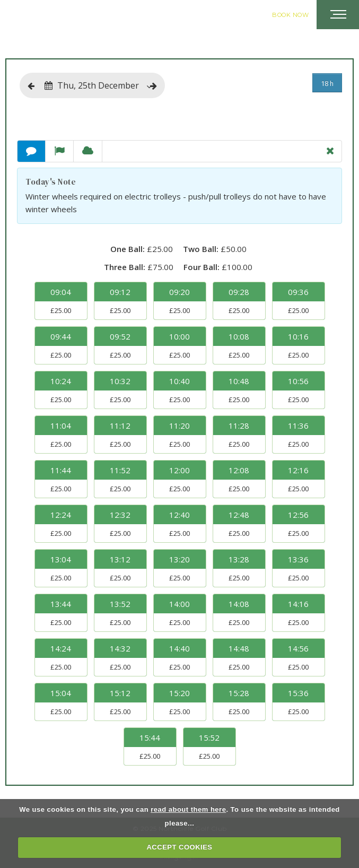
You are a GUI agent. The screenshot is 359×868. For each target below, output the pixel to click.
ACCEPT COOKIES (179, 847)
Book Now (290, 15)
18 (327, 83)
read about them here (188, 809)
